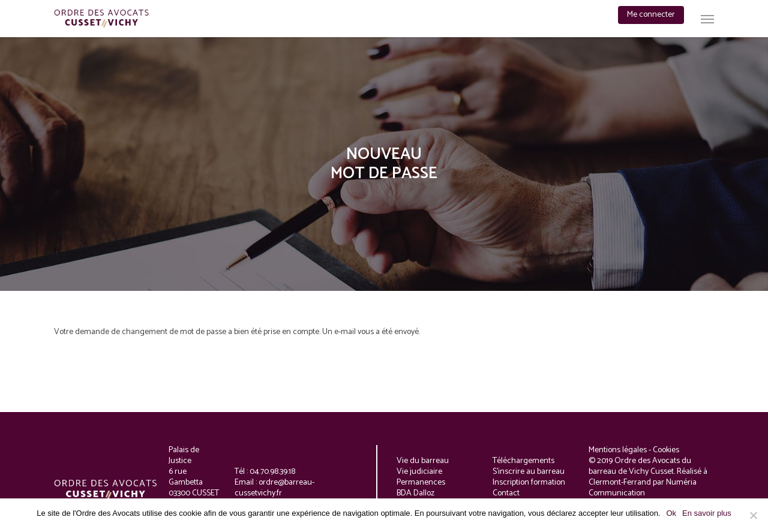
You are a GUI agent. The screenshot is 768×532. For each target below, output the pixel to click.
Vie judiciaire (419, 472)
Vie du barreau (423, 461)
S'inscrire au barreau (529, 472)
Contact (506, 493)
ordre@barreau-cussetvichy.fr (274, 488)
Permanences (421, 483)
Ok (671, 513)
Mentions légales (618, 450)
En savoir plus (707, 513)
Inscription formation (529, 483)
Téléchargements (523, 461)
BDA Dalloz (415, 493)
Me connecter (651, 15)
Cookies (666, 450)
